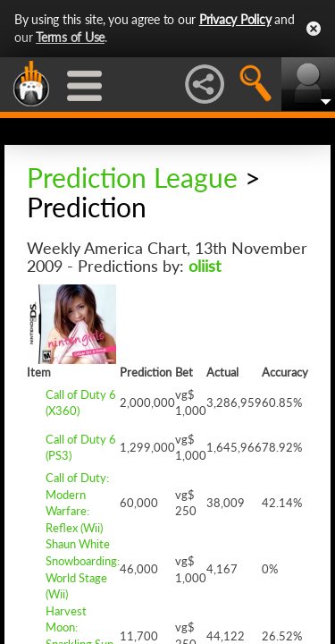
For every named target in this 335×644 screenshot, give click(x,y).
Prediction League (132, 177)
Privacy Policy (235, 19)
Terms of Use (70, 37)
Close (314, 29)
